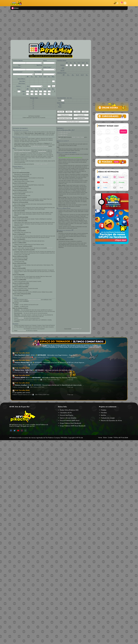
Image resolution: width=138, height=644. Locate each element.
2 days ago (70, 380)
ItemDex (104, 415)
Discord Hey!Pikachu (67, 415)
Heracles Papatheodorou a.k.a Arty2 (23, 152)
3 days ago (70, 387)
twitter (105, 188)
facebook (105, 177)
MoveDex (104, 413)
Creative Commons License (34, 300)
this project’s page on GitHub (41, 164)
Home (100, 437)
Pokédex (104, 410)
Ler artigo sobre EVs (63, 134)
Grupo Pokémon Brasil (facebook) (71, 423)
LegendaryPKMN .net (77, 329)
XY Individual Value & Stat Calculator (40, 146)
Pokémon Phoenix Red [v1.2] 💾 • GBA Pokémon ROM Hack (29, 365)
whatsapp (121, 182)
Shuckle (74, 137)
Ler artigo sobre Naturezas (65, 132)
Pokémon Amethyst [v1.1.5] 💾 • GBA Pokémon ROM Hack (28, 387)
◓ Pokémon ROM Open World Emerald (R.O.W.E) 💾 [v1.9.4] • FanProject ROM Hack (36, 380)
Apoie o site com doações (68, 418)
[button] (125, 3)
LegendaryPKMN (42, 152)
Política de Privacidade (121, 437)
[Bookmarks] (121, 3)
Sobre (105, 437)
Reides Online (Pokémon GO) (69, 410)
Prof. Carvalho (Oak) (22, 353)
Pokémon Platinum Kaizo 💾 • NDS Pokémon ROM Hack (28, 372)
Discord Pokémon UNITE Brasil (70, 420)
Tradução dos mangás (108, 418)
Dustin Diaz (21, 318)
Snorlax (82, 137)
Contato (110, 437)
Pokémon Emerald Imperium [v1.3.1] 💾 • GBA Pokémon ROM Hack (31, 395)
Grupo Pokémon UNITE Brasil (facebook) (73, 426)
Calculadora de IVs (66, 413)
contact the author (22, 331)
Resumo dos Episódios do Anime (111, 420)
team (60, 139)
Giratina (78, 137)
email (121, 188)
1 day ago (70, 365)
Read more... (50, 248)
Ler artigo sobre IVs (63, 136)
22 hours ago (71, 357)
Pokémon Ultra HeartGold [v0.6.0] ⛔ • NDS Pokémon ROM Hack (31, 357)
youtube (105, 182)
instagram (121, 177)
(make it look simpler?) (71, 153)
